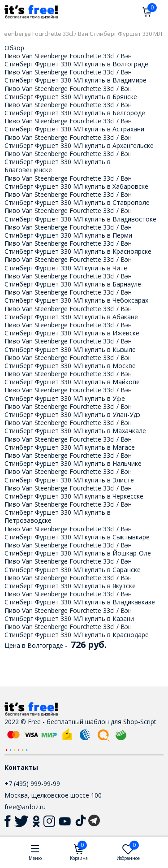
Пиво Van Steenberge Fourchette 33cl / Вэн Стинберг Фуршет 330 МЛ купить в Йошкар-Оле (78, 549)
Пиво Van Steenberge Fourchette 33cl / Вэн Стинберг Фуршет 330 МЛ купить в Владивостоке (80, 215)
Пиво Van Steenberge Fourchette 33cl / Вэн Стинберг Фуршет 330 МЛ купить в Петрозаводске (68, 512)
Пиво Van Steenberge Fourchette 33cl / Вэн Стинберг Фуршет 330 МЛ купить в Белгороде (75, 109)
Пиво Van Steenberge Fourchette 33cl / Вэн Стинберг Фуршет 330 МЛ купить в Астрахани (74, 125)
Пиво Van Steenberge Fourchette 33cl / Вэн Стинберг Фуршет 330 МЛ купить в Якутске (70, 582)
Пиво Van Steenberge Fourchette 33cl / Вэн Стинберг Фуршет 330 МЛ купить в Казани (69, 614)
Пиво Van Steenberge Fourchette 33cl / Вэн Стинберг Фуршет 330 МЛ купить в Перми (68, 231)
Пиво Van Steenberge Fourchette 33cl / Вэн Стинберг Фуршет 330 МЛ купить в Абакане (71, 313)
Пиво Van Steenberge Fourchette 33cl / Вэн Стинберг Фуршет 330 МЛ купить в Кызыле (70, 345)
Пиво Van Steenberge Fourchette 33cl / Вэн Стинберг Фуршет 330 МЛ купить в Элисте (69, 475)
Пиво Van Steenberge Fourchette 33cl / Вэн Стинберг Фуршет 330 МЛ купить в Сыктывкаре (77, 533)
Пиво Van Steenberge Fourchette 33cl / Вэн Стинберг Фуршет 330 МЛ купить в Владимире (75, 76)
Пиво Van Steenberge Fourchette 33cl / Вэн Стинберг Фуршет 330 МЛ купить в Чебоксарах (76, 296)
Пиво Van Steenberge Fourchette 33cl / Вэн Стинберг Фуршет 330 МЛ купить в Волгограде (76, 60)
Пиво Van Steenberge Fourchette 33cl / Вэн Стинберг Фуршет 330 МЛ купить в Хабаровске (76, 182)
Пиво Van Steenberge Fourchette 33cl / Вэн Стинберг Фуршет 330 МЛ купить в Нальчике (73, 459)
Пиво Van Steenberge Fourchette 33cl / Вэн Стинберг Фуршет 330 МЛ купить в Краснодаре (77, 631)
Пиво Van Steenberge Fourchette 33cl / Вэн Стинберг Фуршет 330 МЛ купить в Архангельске (79, 141)
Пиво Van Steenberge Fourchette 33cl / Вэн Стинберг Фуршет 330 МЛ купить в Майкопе (72, 378)
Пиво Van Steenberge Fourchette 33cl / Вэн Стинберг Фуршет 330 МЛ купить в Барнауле (73, 280)
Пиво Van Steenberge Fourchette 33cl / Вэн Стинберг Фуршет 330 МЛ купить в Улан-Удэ (72, 410)
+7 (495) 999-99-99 (32, 783)
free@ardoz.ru (25, 807)
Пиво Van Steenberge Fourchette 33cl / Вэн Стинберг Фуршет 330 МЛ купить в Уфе (68, 394)
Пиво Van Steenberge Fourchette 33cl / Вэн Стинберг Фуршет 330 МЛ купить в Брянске (71, 93)
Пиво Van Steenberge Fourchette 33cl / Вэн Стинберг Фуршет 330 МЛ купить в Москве (70, 362)
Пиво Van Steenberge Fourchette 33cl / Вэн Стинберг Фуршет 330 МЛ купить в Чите (68, 263)
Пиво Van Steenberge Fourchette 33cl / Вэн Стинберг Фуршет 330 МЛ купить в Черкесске (74, 492)
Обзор (14, 48)
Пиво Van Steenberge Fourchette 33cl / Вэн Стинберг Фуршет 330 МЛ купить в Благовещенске (68, 162)
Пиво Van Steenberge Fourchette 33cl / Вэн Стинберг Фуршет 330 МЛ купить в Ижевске (72, 329)
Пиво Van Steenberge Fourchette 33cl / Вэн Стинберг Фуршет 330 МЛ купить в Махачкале (75, 427)
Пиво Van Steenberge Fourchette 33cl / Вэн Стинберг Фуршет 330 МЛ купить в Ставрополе (77, 198)
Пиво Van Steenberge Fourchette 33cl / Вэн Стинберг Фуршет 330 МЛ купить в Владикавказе (80, 598)
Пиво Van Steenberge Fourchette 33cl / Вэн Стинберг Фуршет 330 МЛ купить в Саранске (73, 565)
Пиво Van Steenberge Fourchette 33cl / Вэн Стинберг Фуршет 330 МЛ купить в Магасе (70, 443)
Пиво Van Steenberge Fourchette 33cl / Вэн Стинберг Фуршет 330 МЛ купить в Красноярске (78, 247)
